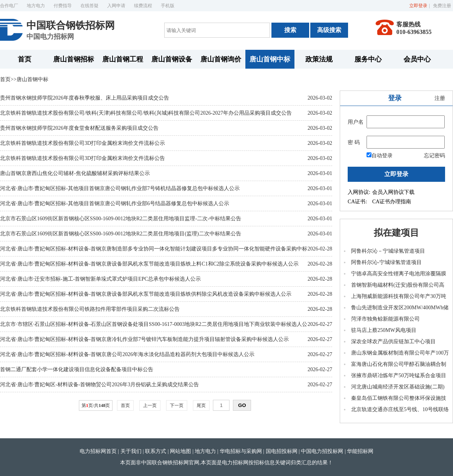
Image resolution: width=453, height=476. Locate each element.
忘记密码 (435, 156)
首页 (25, 59)
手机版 (168, 6)
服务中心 (368, 59)
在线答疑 (89, 6)
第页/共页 (96, 405)
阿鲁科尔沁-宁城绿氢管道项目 (386, 262)
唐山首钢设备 (172, 59)
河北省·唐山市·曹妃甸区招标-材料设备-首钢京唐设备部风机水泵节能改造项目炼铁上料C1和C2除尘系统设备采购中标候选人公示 (149, 264)
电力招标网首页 (98, 451)
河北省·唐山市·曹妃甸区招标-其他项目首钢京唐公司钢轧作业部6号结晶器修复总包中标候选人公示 (115, 203)
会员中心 (417, 59)
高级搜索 (329, 30)
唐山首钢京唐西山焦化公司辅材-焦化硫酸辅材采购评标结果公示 (75, 173)
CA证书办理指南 (392, 202)
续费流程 (143, 6)
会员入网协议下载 (393, 192)
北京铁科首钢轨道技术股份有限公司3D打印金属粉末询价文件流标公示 (82, 143)
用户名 (356, 122)
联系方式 (156, 451)
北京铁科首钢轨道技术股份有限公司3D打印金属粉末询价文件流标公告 (82, 158)
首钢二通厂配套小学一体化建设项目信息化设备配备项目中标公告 (77, 369)
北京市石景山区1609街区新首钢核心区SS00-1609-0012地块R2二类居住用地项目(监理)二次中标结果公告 (121, 234)
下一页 (177, 405)
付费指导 (63, 6)
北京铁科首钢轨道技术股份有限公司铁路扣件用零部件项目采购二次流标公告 (90, 309)
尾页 (201, 405)
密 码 (354, 142)
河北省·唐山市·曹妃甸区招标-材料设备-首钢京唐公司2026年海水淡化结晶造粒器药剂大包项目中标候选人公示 (127, 354)
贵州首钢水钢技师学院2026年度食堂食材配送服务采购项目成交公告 (79, 128)
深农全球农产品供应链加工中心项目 (393, 342)
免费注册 (442, 6)
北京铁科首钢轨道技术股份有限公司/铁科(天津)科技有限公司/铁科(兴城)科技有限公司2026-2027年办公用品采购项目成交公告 (146, 113)
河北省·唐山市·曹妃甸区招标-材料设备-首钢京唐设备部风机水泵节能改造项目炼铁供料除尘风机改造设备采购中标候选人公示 (146, 294)
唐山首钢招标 (74, 59)
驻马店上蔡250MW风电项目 (384, 330)
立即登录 (418, 6)
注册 (440, 98)
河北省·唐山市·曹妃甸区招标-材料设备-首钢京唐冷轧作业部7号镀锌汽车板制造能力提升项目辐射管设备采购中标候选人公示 (144, 339)
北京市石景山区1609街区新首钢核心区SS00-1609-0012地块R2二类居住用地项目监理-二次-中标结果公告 (121, 219)
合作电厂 (9, 6)
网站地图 (180, 451)
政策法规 (319, 59)
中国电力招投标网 (322, 451)
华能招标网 (360, 451)
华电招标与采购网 (241, 451)
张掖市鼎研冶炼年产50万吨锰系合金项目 (399, 375)
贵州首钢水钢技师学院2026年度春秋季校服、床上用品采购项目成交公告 (85, 98)
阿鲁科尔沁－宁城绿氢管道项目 (388, 251)
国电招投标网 (282, 451)
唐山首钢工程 (123, 59)
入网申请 (116, 6)
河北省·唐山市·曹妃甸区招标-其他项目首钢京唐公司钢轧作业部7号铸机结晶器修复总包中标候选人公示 (120, 188)
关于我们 (131, 451)
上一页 (150, 405)
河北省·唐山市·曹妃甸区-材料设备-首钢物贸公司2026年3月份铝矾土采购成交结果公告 (99, 385)
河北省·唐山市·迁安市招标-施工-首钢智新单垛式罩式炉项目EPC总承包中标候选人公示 (100, 279)
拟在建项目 (396, 233)
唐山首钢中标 (270, 59)
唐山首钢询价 (221, 59)
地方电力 (36, 6)
